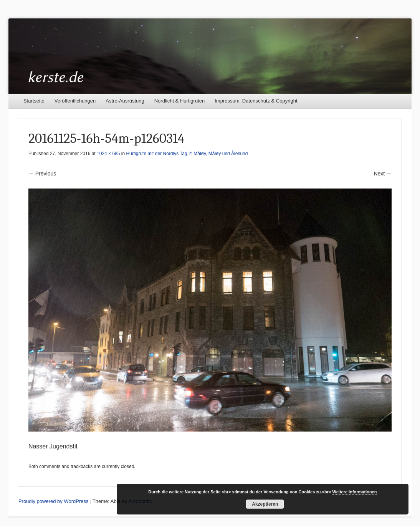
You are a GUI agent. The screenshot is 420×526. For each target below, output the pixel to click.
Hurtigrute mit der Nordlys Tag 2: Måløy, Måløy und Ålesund (187, 154)
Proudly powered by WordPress (54, 501)
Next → (383, 174)
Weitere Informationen (355, 492)
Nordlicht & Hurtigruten (180, 101)
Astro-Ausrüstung (125, 101)
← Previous (42, 174)
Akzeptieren (265, 504)
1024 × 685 (108, 154)
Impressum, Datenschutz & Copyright (256, 101)
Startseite (34, 101)
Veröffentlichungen (75, 101)
